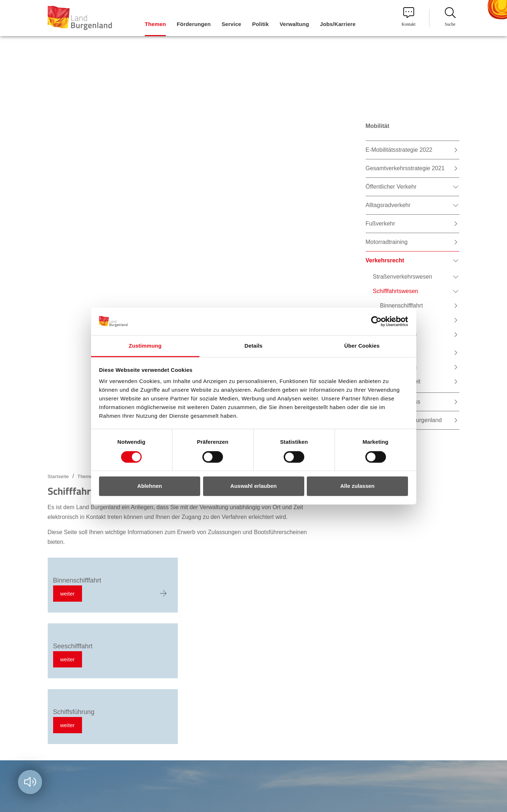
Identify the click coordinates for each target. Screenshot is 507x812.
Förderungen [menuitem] (194, 24)
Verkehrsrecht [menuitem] (385, 260)
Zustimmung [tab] (145, 346)
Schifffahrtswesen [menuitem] (396, 291)
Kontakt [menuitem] (409, 17)
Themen (86, 476)
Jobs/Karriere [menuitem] (338, 24)
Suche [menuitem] (450, 17)
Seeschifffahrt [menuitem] (398, 320)
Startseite (58, 476)
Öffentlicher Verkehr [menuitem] (391, 187)
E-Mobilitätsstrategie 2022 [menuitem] (399, 150)
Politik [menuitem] (261, 24)
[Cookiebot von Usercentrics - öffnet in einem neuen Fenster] (376, 321)
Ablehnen (150, 486)
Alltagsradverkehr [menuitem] (388, 205)
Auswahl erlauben (253, 486)
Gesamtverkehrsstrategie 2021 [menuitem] (405, 168)
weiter (68, 594)
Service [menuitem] (231, 24)
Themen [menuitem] (155, 24)
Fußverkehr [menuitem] (381, 224)
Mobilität (378, 126)
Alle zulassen (357, 486)
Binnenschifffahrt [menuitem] (402, 306)
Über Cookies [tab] (362, 346)
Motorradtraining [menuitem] (387, 242)
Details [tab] (254, 346)
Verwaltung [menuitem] (295, 24)
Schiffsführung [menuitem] (399, 334)
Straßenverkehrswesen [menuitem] (403, 277)
